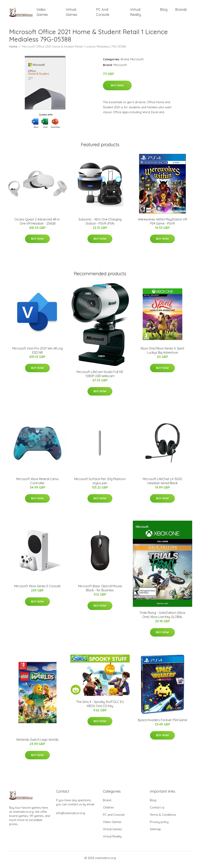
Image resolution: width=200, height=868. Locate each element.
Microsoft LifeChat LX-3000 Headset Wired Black (162, 484)
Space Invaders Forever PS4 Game (162, 723)
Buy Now (117, 89)
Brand (125, 63)
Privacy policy (159, 825)
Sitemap (155, 832)
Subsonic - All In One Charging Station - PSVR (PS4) (100, 225)
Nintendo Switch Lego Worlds (37, 743)
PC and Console (103, 14)
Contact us (157, 811)
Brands (181, 11)
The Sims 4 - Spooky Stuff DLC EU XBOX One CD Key (100, 707)
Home (13, 50)
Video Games (42, 14)
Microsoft (137, 63)
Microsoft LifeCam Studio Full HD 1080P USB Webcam (100, 377)
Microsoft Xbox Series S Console (37, 590)
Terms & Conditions (163, 818)
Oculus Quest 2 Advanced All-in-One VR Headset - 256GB (37, 225)
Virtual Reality (136, 14)
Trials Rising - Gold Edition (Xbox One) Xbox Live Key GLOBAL (162, 618)
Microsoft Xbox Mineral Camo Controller (37, 484)
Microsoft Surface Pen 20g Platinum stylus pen (100, 484)
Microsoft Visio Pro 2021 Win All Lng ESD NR (37, 354)
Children (108, 811)
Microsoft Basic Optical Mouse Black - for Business (100, 592)
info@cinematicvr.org (71, 816)
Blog (164, 11)
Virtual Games (71, 14)
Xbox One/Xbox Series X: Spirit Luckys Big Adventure (162, 354)
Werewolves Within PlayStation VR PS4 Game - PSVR (162, 225)
